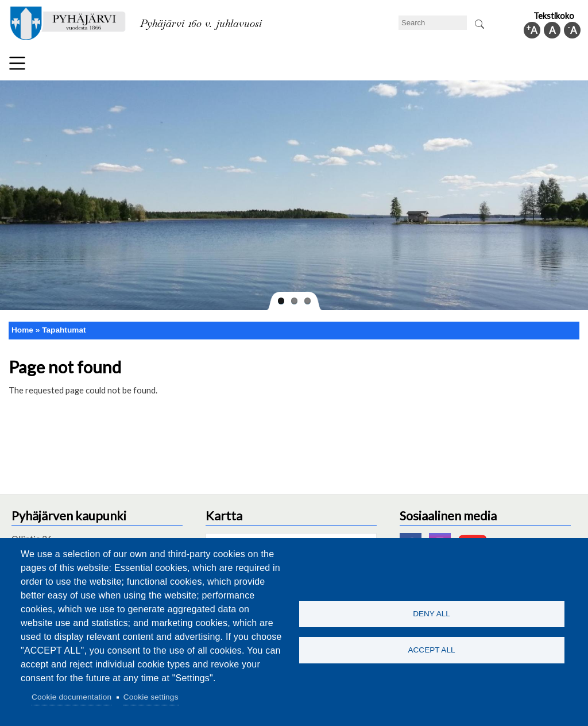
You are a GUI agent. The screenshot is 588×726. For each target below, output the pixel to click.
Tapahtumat (64, 330)
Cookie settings (151, 697)
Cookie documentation (71, 697)
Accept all (431, 650)
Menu (17, 63)
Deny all (432, 613)
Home (22, 330)
